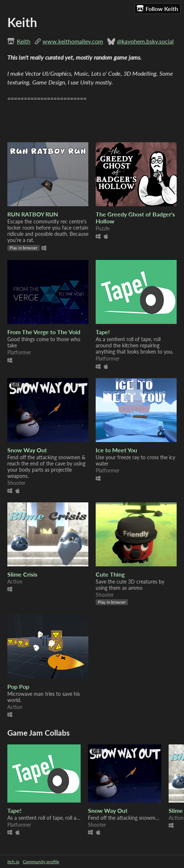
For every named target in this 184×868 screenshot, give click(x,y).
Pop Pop (18, 686)
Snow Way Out (27, 450)
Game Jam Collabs (38, 733)
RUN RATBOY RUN (33, 214)
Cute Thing (110, 574)
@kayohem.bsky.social (145, 41)
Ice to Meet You (116, 450)
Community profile (41, 862)
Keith (24, 41)
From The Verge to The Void (44, 332)
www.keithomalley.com (73, 41)
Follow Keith (157, 8)
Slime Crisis (22, 574)
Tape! (103, 332)
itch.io (13, 862)
